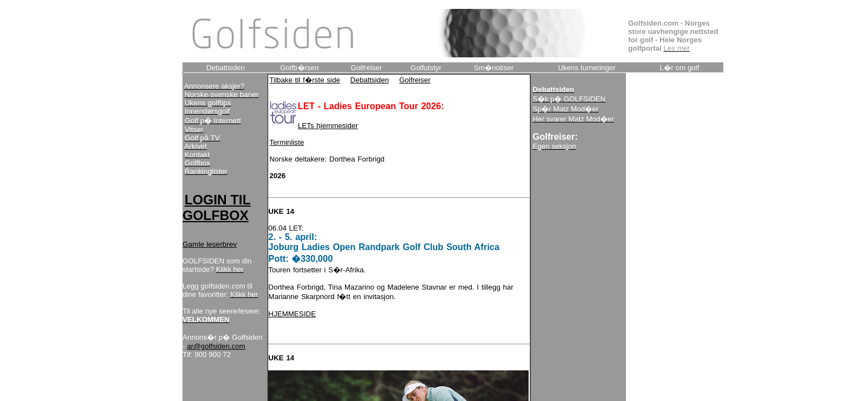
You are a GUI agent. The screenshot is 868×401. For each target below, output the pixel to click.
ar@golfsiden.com (216, 346)
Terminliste (287, 142)
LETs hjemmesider (328, 126)
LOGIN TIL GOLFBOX (216, 207)
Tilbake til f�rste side (305, 80)
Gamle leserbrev (210, 244)
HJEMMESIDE (292, 314)
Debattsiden (370, 80)
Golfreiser (415, 80)
